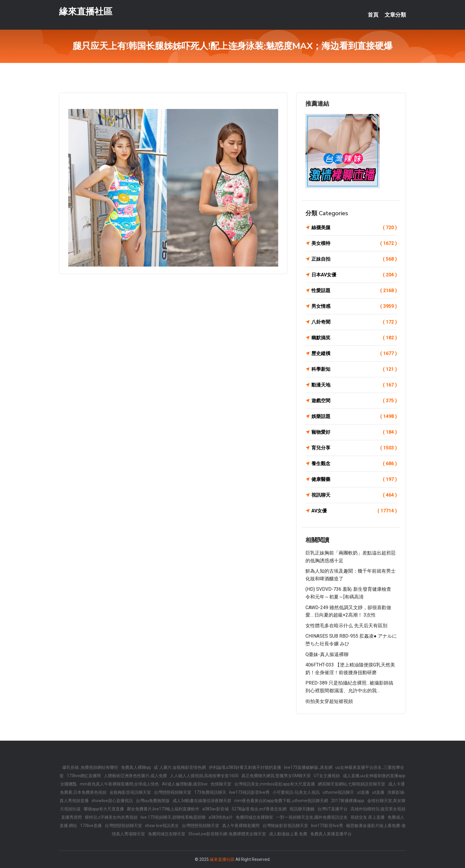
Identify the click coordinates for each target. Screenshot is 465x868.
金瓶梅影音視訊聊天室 (130, 792)
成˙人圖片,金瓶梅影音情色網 (180, 767)
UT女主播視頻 (327, 776)
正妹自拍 (354, 259)
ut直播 (363, 792)
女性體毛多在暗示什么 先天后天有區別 (346, 626)
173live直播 (91, 826)
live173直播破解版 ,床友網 (308, 767)
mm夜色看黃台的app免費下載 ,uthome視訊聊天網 (281, 801)
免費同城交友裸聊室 (254, 817)
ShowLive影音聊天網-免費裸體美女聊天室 (227, 834)
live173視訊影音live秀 (249, 792)
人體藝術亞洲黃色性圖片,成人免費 (135, 776)
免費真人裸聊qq (136, 767)
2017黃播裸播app (348, 801)
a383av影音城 (215, 809)
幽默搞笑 (354, 338)
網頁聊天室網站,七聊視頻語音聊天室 (352, 784)
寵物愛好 (354, 432)
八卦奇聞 (354, 322)
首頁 (373, 15)
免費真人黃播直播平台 (331, 834)
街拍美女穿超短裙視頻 (329, 701)
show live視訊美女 (162, 826)
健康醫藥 (354, 479)
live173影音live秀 (327, 826)
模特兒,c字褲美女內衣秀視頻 (111, 817)
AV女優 (354, 511)
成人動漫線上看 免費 (288, 834)
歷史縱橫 (354, 354)
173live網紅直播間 (84, 776)
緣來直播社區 (86, 11)
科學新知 (354, 369)
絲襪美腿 (354, 228)
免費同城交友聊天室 (167, 834)
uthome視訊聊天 (338, 792)
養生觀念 (354, 464)
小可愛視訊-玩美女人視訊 (296, 792)
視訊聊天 (354, 495)
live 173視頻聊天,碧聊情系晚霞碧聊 (173, 817)
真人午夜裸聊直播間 (241, 826)
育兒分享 (354, 448)
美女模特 (354, 243)
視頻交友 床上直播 (368, 817)
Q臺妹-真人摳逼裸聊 (327, 654)
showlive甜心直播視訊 (112, 801)
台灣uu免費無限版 (153, 801)
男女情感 (354, 306)
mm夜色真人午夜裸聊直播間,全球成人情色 (119, 784)
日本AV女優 (354, 275)
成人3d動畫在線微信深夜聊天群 (202, 801)
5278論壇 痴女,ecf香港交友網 (259, 809)
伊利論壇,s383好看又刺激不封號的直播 (245, 767)
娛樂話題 (354, 416)
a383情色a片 (221, 817)
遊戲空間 (354, 401)
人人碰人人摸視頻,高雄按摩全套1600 (204, 776)
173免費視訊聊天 (210, 792)
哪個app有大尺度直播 (104, 809)
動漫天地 (354, 385)
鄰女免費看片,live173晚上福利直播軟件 (163, 809)
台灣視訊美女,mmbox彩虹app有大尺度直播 (275, 784)
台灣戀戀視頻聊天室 (173, 792)
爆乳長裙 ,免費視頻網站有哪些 (90, 767)
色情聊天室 (221, 784)
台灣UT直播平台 (332, 809)
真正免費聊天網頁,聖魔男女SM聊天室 (276, 776)
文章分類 (395, 15)
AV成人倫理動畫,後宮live (185, 784)
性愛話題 (354, 291)
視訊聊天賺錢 (302, 809)
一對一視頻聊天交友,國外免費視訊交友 (312, 817)
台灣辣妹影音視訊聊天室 (285, 826)
